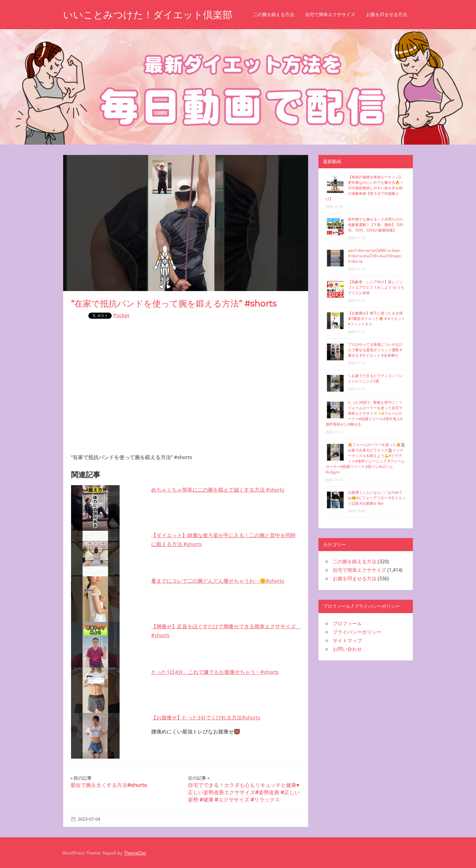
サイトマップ (347, 640)
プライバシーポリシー (357, 632)
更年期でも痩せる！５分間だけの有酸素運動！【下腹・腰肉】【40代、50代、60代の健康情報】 (376, 225)
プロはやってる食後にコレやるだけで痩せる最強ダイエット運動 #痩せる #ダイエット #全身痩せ (375, 350)
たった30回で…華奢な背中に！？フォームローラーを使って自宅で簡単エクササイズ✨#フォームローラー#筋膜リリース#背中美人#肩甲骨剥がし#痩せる (364, 413)
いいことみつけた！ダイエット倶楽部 (148, 15)
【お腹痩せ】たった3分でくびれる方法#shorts (206, 717)
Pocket (121, 315)
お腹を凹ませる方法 (387, 14)
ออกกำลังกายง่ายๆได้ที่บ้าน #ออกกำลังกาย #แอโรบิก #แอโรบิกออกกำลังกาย (374, 256)
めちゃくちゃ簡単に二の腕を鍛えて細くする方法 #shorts (218, 490)
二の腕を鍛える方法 (274, 14)
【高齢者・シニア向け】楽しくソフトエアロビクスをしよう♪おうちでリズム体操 (376, 287)
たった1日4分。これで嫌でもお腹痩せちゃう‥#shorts (215, 672)
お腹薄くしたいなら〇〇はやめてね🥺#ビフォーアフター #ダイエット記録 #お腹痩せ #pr (377, 498)
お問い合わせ (347, 649)
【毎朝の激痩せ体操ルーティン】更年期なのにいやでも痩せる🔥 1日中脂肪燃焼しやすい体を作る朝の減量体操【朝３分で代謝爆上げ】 (364, 188)
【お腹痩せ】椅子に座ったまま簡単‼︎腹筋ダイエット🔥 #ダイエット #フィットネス (376, 319)
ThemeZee (135, 853)
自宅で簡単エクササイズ (330, 14)
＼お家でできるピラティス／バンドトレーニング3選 (375, 378)
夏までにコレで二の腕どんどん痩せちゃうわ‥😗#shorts (218, 581)
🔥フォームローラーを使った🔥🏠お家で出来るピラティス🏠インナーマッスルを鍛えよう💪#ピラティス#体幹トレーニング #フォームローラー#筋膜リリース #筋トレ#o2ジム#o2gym (365, 458)
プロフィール (347, 623)
